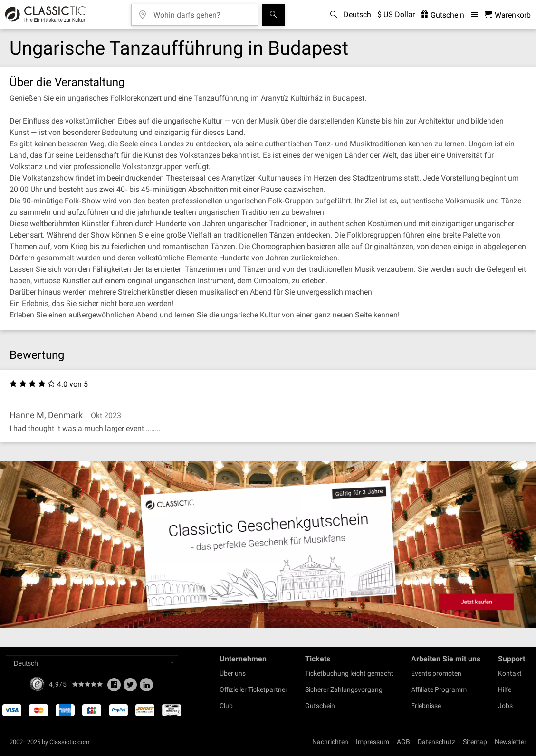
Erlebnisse (426, 706)
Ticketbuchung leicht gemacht (349, 673)
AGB (403, 742)
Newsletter (511, 742)
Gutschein (320, 706)
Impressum (373, 742)
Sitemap (475, 742)
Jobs (505, 706)
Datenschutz (436, 742)
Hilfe (505, 689)
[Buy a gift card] (268, 545)
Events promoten (436, 673)
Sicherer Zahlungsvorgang (344, 689)
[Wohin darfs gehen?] (201, 12)
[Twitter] (130, 688)
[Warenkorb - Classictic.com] (507, 15)
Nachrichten (330, 742)
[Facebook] (114, 688)
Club (226, 706)
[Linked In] (146, 688)
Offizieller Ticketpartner (254, 689)
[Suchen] (273, 15)
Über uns (233, 673)
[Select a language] (92, 663)
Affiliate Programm (439, 689)
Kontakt (510, 673)
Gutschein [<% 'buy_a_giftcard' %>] (443, 15)
